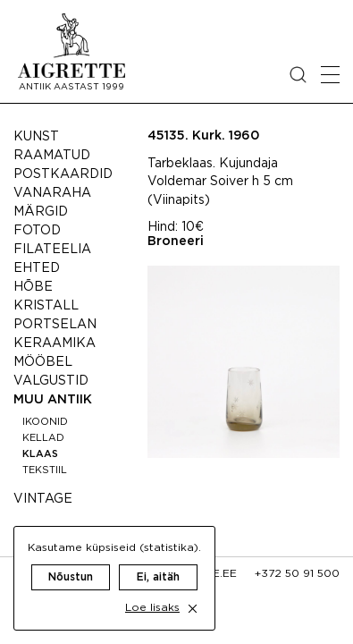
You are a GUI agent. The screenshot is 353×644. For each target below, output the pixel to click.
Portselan (55, 325)
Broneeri (176, 241)
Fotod (37, 231)
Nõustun (71, 577)
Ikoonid (45, 422)
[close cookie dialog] (193, 609)
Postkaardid (63, 174)
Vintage (43, 499)
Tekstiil (45, 470)
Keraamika (55, 343)
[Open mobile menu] (330, 75)
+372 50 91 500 (297, 574)
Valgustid (51, 381)
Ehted (37, 268)
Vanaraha (52, 193)
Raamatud (52, 156)
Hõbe (33, 287)
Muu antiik (53, 400)
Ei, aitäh (158, 577)
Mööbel (43, 362)
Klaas (40, 454)
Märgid (41, 212)
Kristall (46, 306)
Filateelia (52, 250)
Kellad (43, 438)
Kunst (36, 137)
